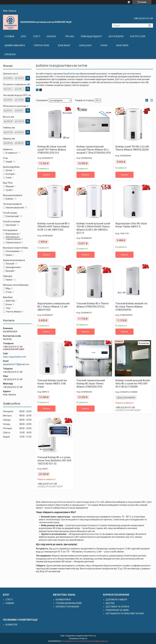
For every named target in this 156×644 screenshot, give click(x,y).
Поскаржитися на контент (73, 641)
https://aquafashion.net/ (15, 357)
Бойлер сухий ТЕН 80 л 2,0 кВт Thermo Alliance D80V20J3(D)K (132, 148)
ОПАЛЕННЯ (10, 54)
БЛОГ (24, 36)
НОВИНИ (10, 603)
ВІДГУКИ (110, 603)
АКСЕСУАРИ (122, 45)
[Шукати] (150, 25)
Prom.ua (92, 636)
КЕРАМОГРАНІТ (63, 600)
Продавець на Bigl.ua (78, 638)
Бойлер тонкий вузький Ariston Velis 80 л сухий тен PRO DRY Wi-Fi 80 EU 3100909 (133, 384)
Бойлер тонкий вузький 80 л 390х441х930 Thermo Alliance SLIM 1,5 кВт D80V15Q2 (53, 227)
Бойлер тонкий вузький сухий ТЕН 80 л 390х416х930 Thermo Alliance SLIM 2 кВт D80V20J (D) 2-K (93, 228)
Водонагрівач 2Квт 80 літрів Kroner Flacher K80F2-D (131, 225)
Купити (46, 175)
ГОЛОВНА (9, 36)
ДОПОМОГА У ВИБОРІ (116, 600)
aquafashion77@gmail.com (16, 364)
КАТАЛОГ (52, 36)
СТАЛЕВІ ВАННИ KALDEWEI (69, 603)
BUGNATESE (12, 625)
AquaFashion (70, 74)
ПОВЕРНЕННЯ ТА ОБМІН (117, 610)
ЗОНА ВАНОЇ (64, 45)
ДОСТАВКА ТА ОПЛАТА (117, 607)
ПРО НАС (70, 36)
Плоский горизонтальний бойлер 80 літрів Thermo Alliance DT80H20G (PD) (91, 384)
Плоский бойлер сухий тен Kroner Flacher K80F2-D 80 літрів (52, 384)
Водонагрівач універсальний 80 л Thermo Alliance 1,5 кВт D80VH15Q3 (53, 307)
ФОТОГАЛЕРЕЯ (116, 36)
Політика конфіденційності (96, 641)
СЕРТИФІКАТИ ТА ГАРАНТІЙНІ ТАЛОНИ (125, 614)
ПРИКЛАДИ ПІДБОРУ (91, 36)
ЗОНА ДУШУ (85, 45)
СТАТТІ (37, 36)
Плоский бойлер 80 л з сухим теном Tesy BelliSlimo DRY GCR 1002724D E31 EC (54, 461)
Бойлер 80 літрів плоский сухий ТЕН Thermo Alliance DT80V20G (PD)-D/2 (52, 150)
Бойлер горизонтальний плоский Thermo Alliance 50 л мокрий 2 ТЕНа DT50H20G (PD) (94, 150)
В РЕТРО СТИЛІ (138, 36)
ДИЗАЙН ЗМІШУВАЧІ (15, 45)
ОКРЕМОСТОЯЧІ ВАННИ (67, 607)
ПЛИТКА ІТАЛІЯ (41, 45)
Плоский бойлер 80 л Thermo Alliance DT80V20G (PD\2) (93, 305)
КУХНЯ (104, 45)
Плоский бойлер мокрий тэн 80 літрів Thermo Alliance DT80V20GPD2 (131, 307)
